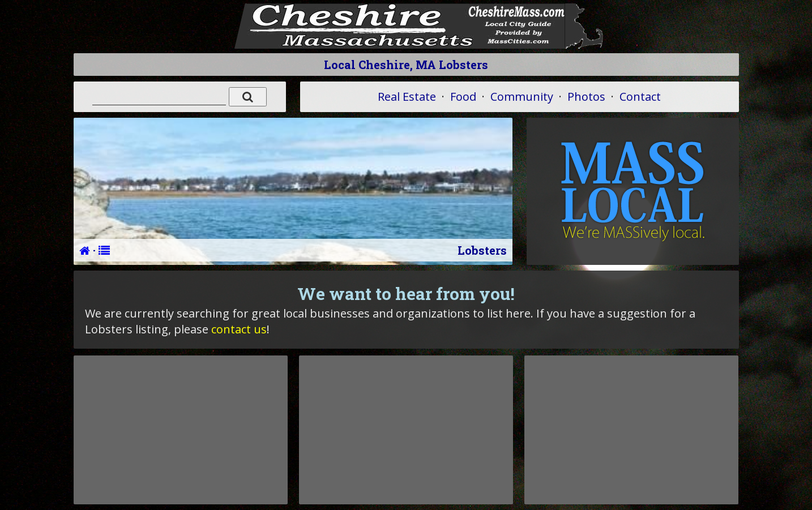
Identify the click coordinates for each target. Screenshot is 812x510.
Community (522, 97)
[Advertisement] (181, 430)
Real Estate (407, 97)
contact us (239, 329)
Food (463, 97)
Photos (586, 97)
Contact (640, 97)
